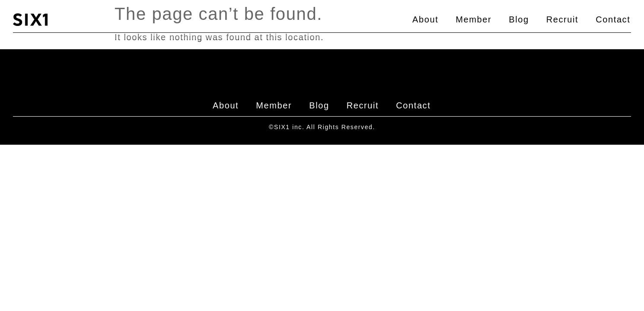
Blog (519, 19)
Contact (613, 19)
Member (473, 19)
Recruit (563, 19)
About (425, 19)
